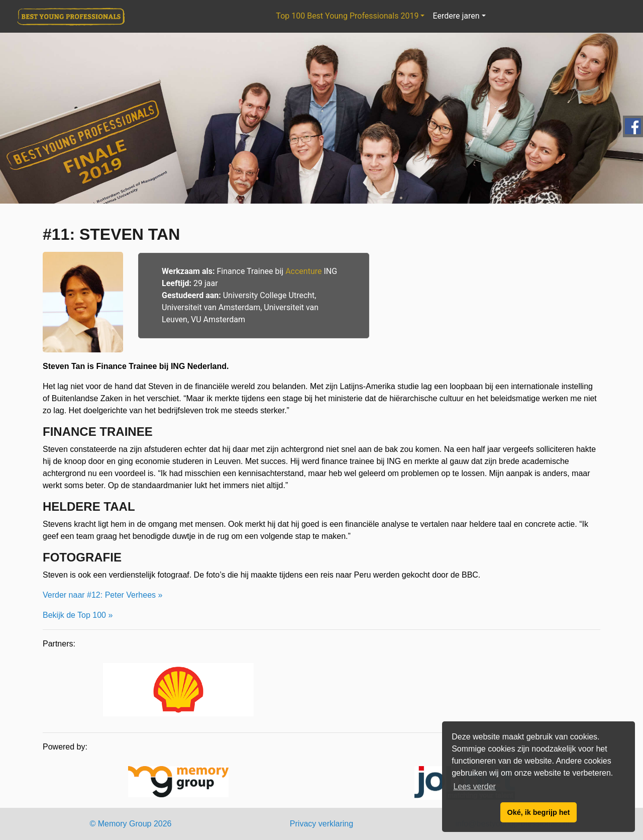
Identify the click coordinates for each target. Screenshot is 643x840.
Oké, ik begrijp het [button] (539, 812)
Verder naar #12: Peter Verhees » (102, 595)
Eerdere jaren (456, 16)
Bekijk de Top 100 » (78, 615)
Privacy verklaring (321, 824)
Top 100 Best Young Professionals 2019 (347, 16)
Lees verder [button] (474, 786)
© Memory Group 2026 (131, 824)
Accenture (303, 271)
